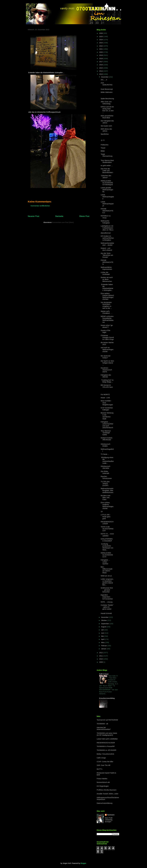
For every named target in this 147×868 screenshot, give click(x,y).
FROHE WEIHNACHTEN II (107, 211)
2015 (101, 68)
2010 (101, 659)
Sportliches (105, 134)
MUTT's (100, 769)
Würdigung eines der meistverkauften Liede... (107, 460)
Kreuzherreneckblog (107, 698)
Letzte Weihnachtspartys (107, 204)
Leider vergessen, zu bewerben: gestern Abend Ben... (107, 582)
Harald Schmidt (106, 613)
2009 (101, 662)
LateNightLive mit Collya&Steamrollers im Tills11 (107, 228)
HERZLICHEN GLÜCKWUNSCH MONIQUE (107, 183)
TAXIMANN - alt (102, 724)
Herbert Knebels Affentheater (107, 439)
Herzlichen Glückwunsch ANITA (106, 370)
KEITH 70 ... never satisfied (107, 535)
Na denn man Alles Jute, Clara (106, 498)
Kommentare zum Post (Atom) (63, 222)
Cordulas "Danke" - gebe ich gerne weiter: (107, 607)
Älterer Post (84, 216)
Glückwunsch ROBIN (105, 445)
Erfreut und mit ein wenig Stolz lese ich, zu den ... (107, 110)
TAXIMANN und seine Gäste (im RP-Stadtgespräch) (107, 734)
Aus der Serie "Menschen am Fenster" (107, 255)
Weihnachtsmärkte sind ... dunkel (107, 244)
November (105, 617)
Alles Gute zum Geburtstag (106, 103)
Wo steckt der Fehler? (106, 357)
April (103, 639)
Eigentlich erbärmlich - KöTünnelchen (107, 597)
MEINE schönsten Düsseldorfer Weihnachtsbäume (107, 319)
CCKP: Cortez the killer (105, 762)
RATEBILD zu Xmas (106, 217)
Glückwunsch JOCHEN (105, 467)
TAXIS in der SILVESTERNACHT (107, 529)
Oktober (104, 620)
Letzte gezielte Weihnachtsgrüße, (107, 190)
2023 (101, 43)
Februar (104, 646)
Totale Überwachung (107, 155)
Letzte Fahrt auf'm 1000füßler (107, 739)
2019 (101, 55)
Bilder (103, 151)
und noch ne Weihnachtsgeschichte (107, 350)
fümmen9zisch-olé (103, 782)
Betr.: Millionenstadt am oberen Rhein (107, 570)
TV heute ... (105, 454)
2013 (101, 74)
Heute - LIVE (105, 398)
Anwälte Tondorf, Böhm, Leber (107, 794)
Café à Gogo (104, 674)
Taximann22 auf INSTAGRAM (107, 720)
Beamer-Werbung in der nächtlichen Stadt (107, 416)
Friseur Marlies (102, 779)
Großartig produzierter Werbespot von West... (107, 547)
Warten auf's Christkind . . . (107, 312)
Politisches (105, 145)
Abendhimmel (106, 233)
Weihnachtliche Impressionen (106, 268)
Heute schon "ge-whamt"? (107, 326)
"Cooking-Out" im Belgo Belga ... (107, 381)
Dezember (105, 77)
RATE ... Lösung (107, 602)
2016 (101, 65)
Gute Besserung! (107, 89)
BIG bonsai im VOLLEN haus (107, 386)
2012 (101, 653)
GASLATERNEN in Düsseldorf (107, 540)
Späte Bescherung (107, 99)
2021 (101, 49)
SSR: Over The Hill (103, 765)
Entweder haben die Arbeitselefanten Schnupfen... (107, 287)
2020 (101, 52)
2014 (101, 71)
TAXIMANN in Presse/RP (106, 746)
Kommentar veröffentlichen (40, 206)
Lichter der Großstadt (105, 273)
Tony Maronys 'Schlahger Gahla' (106, 433)
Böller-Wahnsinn (107, 92)
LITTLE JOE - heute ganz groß (106, 517)
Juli (102, 630)
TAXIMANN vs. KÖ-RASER (106, 750)
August (104, 627)
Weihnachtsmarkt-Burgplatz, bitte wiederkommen (107, 490)
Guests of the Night (105, 331)
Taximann (111, 815)
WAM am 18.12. (106, 576)
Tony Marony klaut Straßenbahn (107, 161)
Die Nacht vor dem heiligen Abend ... (107, 363)
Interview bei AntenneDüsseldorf (104, 728)
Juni (103, 633)
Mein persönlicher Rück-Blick (107, 117)
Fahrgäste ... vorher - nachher (105, 562)
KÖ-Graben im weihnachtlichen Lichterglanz (107, 238)
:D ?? (103, 140)
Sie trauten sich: (106, 126)
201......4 (104, 80)
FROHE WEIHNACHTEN (107, 262)
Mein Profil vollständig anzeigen (109, 820)
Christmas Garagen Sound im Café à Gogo (107, 337)
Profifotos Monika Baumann (107, 790)
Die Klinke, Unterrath (105, 472)
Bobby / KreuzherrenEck (105, 754)
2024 (101, 40)
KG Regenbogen (103, 786)
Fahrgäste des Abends (106, 376)
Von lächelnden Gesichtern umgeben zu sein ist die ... (106, 305)
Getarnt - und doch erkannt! (106, 249)
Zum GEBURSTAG (107, 84)
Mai (103, 636)
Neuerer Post (33, 216)
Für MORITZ (105, 395)
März (103, 643)
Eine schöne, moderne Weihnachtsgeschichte (107, 505)
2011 (101, 656)
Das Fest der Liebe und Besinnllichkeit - (107, 171)
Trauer (103, 148)
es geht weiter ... (107, 165)
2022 (101, 46)
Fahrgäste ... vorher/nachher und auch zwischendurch (107, 425)
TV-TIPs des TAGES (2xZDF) (105, 484)
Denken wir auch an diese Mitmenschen (107, 279)
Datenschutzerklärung (105, 803)
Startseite (59, 216)
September (105, 624)
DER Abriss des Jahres (106, 130)
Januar (104, 649)
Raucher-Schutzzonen (106, 477)
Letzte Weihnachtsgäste (107, 197)
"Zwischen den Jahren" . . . (106, 177)
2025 (101, 37)
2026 (101, 33)
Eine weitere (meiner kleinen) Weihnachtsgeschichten (107, 296)
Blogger (83, 863)
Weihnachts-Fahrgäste (105, 222)
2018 (101, 59)
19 (102, 512)
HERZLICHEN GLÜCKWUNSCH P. (107, 555)
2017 (101, 62)
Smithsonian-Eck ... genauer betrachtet (107, 590)
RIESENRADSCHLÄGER (107, 523)
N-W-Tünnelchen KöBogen (107, 409)
